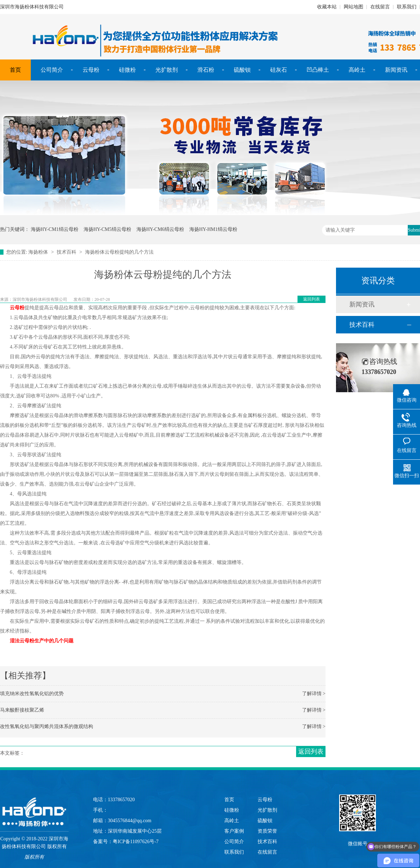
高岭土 (357, 70)
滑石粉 (206, 70)
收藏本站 (327, 7)
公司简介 (52, 70)
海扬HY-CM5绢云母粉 (107, 229)
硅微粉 (127, 70)
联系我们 (407, 7)
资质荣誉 (267, 831)
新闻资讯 (396, 70)
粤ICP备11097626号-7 (136, 842)
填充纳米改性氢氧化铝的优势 (32, 694)
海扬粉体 (38, 252)
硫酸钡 (242, 70)
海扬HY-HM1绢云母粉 (213, 229)
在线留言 (380, 7)
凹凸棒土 (318, 70)
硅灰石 (279, 70)
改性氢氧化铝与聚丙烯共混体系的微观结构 (47, 726)
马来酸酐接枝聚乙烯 (22, 710)
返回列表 (311, 299)
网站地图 (353, 7)
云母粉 (91, 70)
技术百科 (66, 252)
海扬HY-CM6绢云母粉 (160, 229)
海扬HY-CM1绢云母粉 (55, 229)
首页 (15, 70)
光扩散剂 (167, 70)
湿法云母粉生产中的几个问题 (42, 641)
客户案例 (234, 831)
